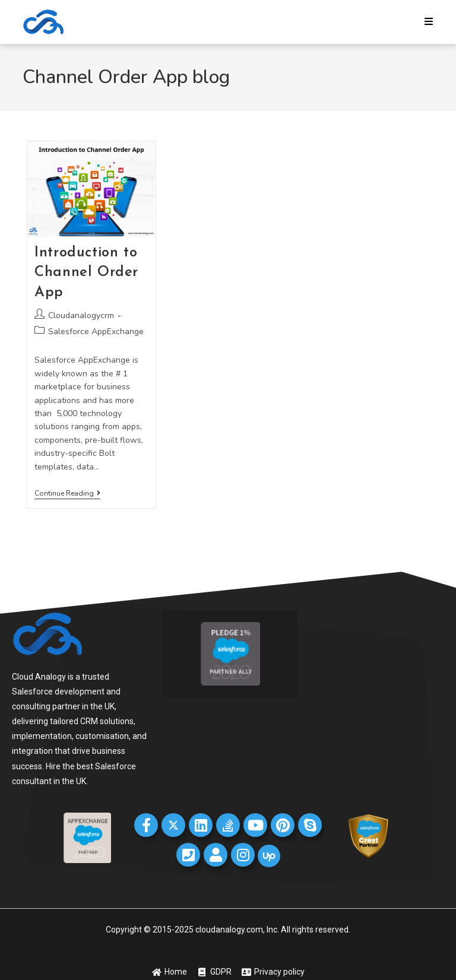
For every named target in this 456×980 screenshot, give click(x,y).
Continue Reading (67, 494)
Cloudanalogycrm (81, 315)
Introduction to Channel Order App (86, 273)
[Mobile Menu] (429, 22)
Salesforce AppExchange (96, 332)
